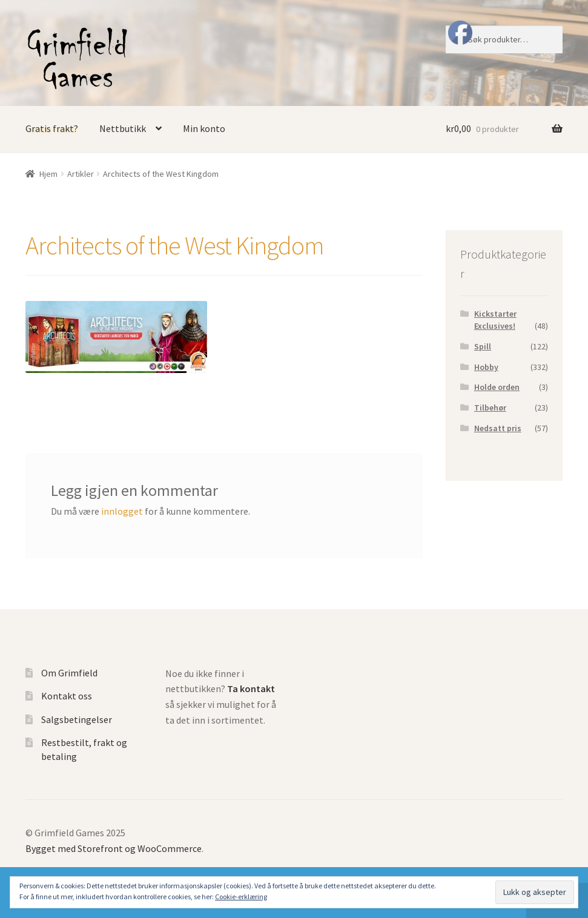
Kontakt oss (67, 696)
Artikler (81, 174)
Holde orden (497, 387)
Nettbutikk (123, 128)
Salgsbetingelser (77, 719)
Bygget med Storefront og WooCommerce (114, 848)
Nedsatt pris (498, 428)
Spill (483, 346)
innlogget (122, 511)
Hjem (48, 174)
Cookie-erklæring (241, 897)
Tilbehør (490, 408)
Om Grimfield (69, 673)
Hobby (486, 367)
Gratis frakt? (52, 128)
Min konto (204, 128)
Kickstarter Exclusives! (495, 320)
